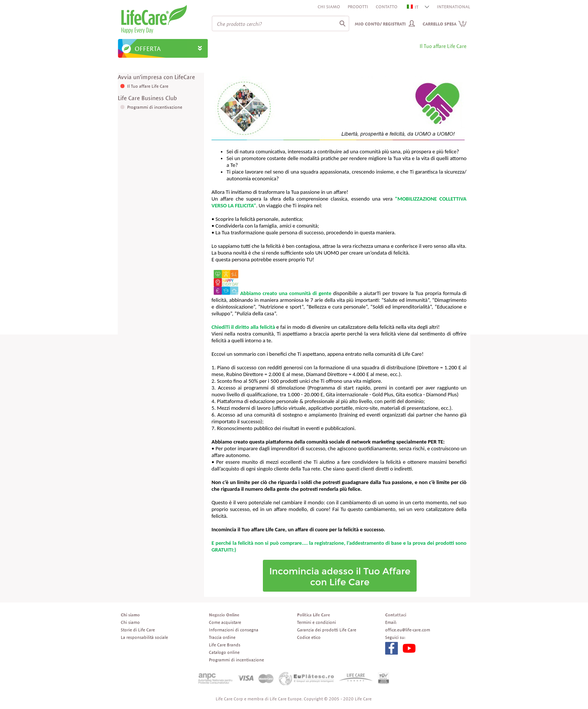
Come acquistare (225, 622)
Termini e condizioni (316, 622)
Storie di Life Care (138, 630)
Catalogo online (224, 652)
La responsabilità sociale (144, 637)
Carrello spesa (445, 24)
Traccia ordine (222, 637)
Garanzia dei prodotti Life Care (327, 630)
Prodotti (358, 7)
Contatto (387, 7)
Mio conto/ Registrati (380, 24)
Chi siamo (329, 7)
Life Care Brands (225, 645)
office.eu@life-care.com (408, 630)
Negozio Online (224, 615)
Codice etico (309, 637)
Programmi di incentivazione (155, 107)
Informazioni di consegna (234, 630)
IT (413, 7)
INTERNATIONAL (454, 7)
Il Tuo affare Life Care (148, 86)
